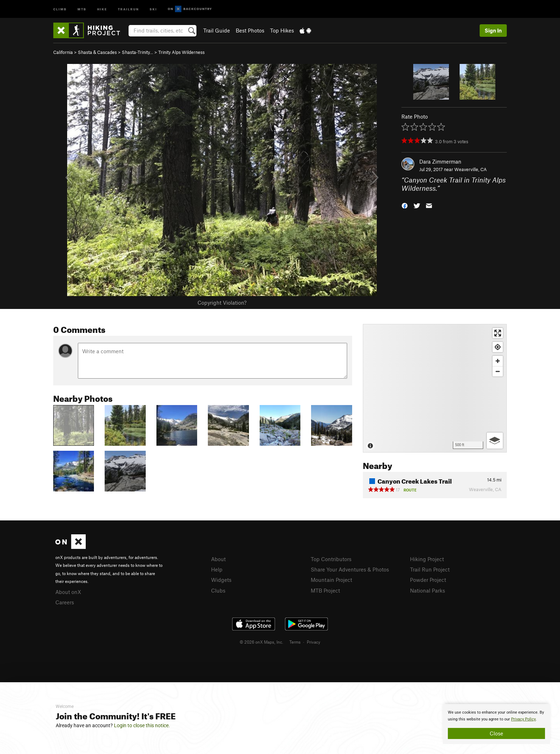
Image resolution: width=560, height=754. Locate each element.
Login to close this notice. (142, 725)
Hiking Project (427, 559)
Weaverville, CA (471, 169)
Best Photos (250, 30)
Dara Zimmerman (440, 161)
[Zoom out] (498, 371)
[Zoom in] (498, 361)
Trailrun (128, 9)
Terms (295, 642)
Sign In (493, 30)
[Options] (495, 441)
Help (217, 569)
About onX (68, 592)
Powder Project (428, 580)
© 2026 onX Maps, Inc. (261, 642)
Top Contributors (331, 559)
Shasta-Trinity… (137, 52)
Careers (65, 602)
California (63, 52)
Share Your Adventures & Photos (350, 569)
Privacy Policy (523, 719)
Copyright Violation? (222, 303)
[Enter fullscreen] (498, 333)
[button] (405, 205)
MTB (82, 9)
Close (496, 733)
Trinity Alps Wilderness (181, 52)
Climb (60, 9)
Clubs (218, 590)
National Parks (427, 590)
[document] (496, 724)
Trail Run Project (430, 569)
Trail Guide (217, 30)
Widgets (221, 580)
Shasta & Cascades (97, 52)
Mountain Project (331, 580)
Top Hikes (282, 30)
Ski (153, 9)
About (218, 559)
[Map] (435, 388)
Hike (102, 9)
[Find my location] (498, 347)
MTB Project (325, 590)
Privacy (314, 642)
